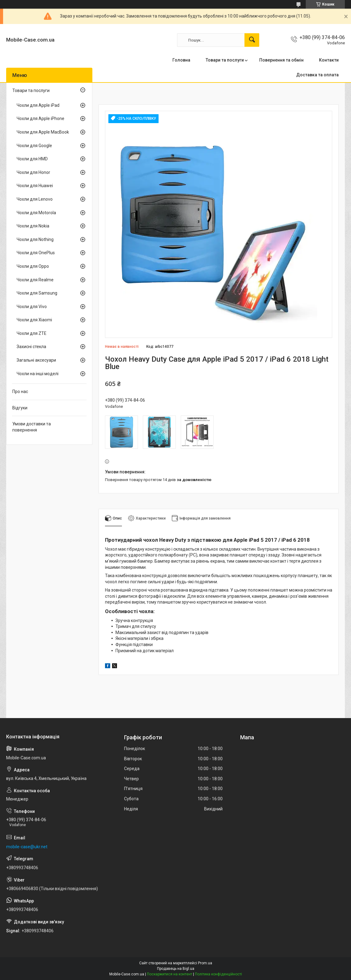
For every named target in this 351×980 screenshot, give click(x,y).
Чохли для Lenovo (35, 199)
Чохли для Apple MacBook (43, 132)
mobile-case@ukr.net (27, 847)
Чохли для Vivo (32, 307)
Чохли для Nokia (33, 226)
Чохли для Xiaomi (34, 320)
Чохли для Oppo (33, 266)
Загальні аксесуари (36, 360)
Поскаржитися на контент (169, 974)
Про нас (20, 392)
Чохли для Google (34, 146)
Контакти (329, 60)
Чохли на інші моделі (38, 374)
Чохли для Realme (35, 280)
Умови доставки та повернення (32, 427)
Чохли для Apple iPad (38, 105)
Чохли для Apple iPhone (40, 118)
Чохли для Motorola (36, 213)
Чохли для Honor (33, 172)
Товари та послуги (225, 60)
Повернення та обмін (281, 60)
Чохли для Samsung (37, 293)
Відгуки (20, 408)
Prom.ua (205, 963)
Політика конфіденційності (218, 974)
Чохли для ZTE (32, 333)
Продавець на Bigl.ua (176, 969)
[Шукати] (252, 40)
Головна (181, 60)
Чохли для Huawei (35, 186)
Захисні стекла (31, 347)
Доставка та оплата (317, 75)
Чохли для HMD (32, 159)
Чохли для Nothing (35, 239)
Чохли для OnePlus (36, 253)
